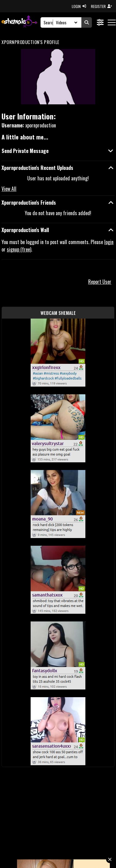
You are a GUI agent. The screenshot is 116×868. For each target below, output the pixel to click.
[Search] (49, 22)
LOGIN (79, 6)
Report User (100, 282)
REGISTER (101, 6)
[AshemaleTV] (19, 22)
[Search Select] (66, 22)
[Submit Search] (87, 22)
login (109, 242)
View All (9, 189)
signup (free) (19, 249)
